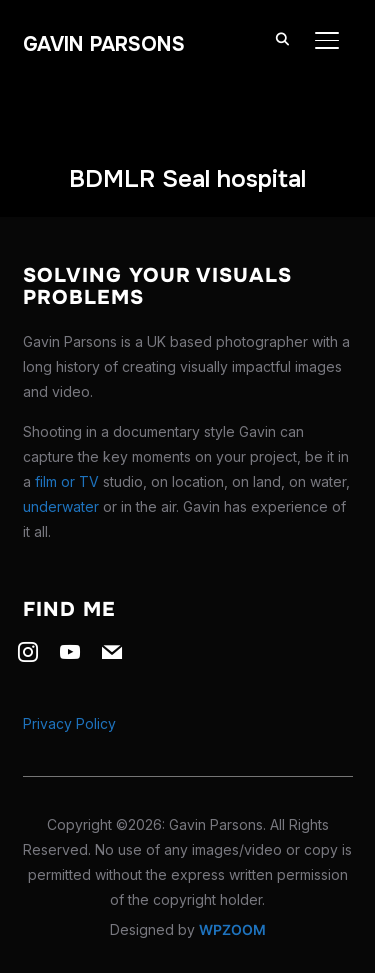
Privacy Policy (69, 723)
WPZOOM (232, 929)
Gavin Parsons (104, 44)
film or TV (67, 481)
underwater (61, 506)
